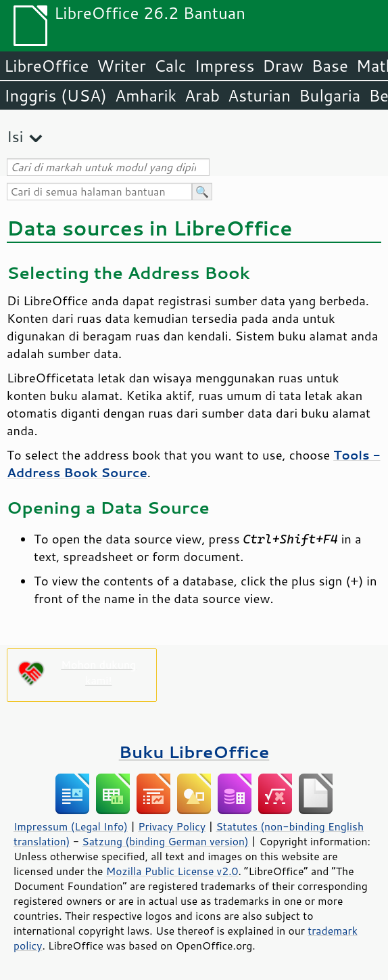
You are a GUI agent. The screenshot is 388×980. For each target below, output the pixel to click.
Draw (283, 66)
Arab (202, 95)
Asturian (259, 95)
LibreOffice (46, 66)
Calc (170, 66)
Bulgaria (330, 95)
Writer (121, 66)
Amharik (146, 95)
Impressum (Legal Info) (71, 826)
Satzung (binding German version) (165, 841)
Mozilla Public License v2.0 (172, 871)
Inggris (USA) (55, 95)
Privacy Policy (172, 826)
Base (330, 66)
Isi (15, 136)
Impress (225, 66)
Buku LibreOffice (194, 752)
